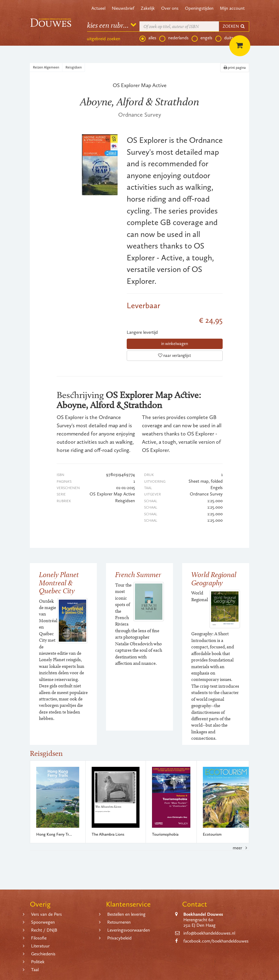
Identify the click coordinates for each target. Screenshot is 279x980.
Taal (35, 970)
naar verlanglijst (175, 356)
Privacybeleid (119, 938)
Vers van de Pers (46, 914)
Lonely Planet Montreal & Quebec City (59, 583)
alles (148, 38)
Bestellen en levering (126, 914)
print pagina (235, 68)
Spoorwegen (43, 922)
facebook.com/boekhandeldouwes (216, 941)
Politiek (38, 962)
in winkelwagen (175, 344)
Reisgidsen (74, 67)
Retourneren (119, 922)
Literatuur (40, 946)
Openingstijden (199, 8)
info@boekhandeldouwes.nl (209, 933)
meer (241, 848)
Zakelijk (148, 8)
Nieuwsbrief (123, 8)
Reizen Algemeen (46, 67)
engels (202, 38)
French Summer (138, 575)
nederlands (174, 38)
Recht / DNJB (44, 930)
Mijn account (232, 8)
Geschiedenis (43, 954)
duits (224, 38)
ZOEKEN (234, 26)
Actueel (98, 8)
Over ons (170, 8)
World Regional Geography (214, 578)
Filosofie (39, 938)
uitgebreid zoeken (104, 39)
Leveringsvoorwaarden (129, 930)
